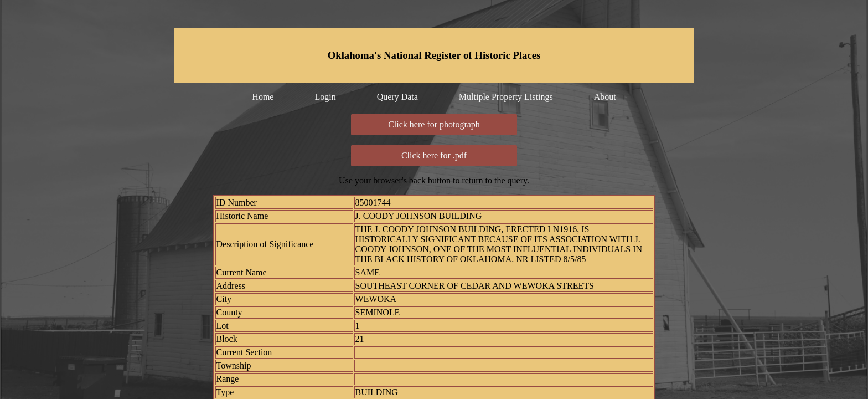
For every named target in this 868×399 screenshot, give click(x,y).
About (605, 97)
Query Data (397, 97)
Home (263, 97)
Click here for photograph (434, 124)
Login (325, 97)
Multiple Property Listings (506, 97)
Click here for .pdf (434, 155)
